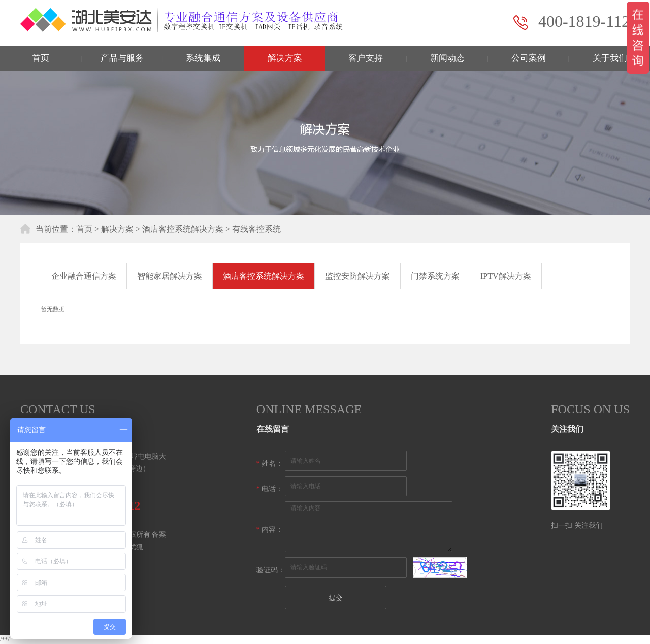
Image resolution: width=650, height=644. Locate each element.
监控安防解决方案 (357, 276)
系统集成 (203, 58)
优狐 (136, 547)
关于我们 (610, 58)
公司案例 (529, 58)
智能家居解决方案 (170, 276)
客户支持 (366, 58)
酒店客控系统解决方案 (183, 229)
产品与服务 (122, 58)
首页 (41, 58)
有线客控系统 (256, 229)
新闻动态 (447, 58)
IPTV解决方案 (506, 276)
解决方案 (285, 58)
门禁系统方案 (435, 276)
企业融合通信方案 (84, 276)
